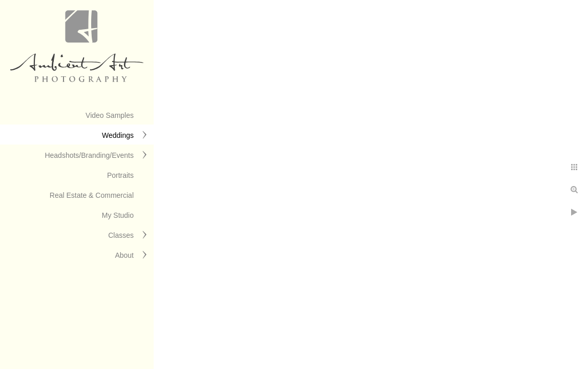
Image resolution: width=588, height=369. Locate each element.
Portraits (120, 175)
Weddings (118, 135)
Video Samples (110, 115)
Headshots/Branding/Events (89, 155)
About (124, 255)
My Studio (118, 215)
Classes (121, 235)
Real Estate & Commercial (92, 195)
